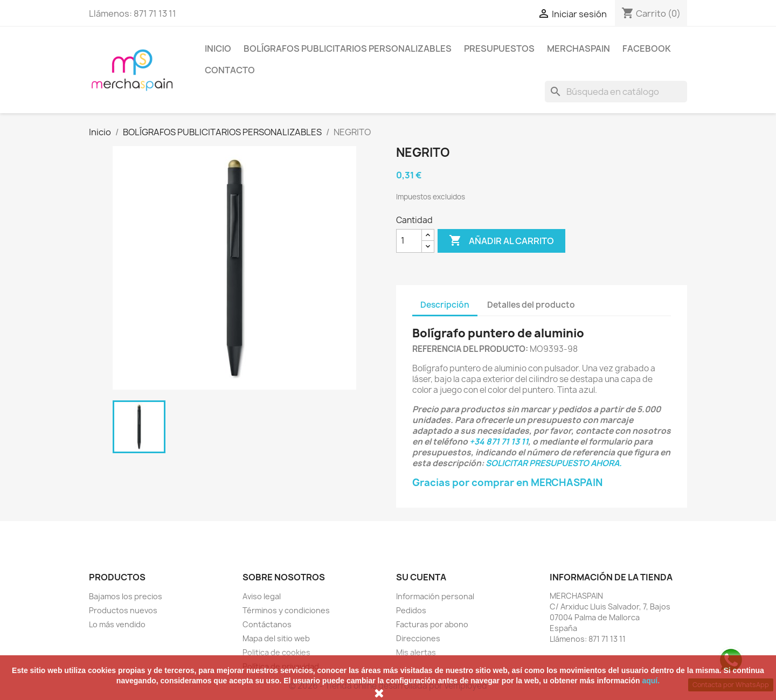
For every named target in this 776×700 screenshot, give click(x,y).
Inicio (218, 48)
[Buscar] (616, 92)
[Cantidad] (409, 241)
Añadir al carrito (501, 241)
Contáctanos (267, 624)
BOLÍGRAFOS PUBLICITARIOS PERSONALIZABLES (348, 48)
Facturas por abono (432, 624)
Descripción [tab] (445, 305)
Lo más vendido (117, 624)
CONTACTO (230, 70)
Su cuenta (421, 577)
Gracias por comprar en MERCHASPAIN (507, 483)
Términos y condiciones (286, 610)
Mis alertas (416, 652)
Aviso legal (262, 596)
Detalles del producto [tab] (531, 305)
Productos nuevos (123, 610)
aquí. (651, 681)
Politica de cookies (276, 652)
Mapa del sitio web (276, 638)
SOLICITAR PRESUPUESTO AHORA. (554, 463)
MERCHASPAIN (578, 48)
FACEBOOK (647, 48)
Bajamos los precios (126, 596)
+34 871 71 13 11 (499, 442)
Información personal (435, 596)
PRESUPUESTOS (499, 48)
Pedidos (411, 610)
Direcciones (418, 638)
